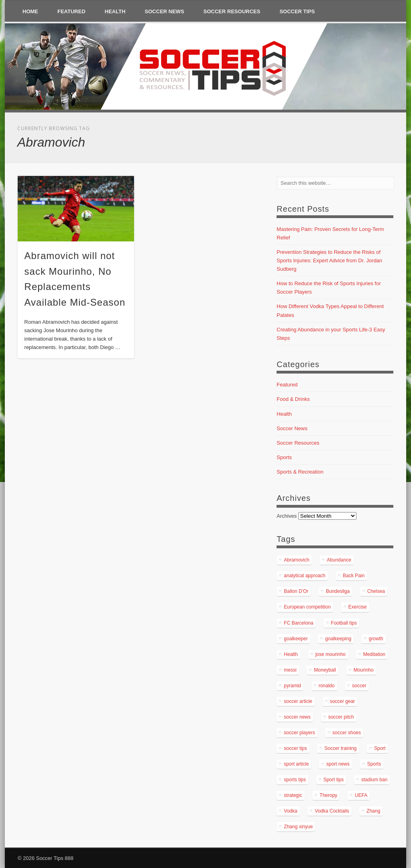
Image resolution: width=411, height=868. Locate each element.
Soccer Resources (232, 11)
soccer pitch (341, 717)
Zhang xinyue (298, 827)
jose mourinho (331, 654)
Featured (71, 11)
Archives (287, 516)
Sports (284, 457)
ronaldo (327, 686)
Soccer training (340, 748)
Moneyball (325, 670)
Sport (380, 748)
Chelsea (376, 591)
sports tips (295, 780)
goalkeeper (296, 639)
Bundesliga (338, 591)
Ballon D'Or (296, 591)
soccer (359, 686)
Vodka (290, 811)
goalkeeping (338, 639)
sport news (338, 764)
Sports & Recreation (300, 472)
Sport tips (334, 780)
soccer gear (343, 701)
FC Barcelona (298, 623)
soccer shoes (347, 733)
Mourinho (364, 670)
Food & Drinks (293, 399)
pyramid (292, 686)
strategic (293, 795)
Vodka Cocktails (332, 811)
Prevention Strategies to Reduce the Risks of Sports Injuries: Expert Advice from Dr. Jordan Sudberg (329, 260)
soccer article (298, 701)
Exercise (358, 607)
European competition (307, 607)
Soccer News (165, 11)
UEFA (361, 795)
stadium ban (374, 780)
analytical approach (304, 576)
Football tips (344, 623)
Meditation (374, 654)
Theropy (328, 795)
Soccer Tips (297, 11)
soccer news (297, 717)
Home (30, 11)
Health (115, 11)
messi (290, 670)
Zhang (373, 811)
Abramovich (296, 560)
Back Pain (354, 576)
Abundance (339, 560)
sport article (296, 764)
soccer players (299, 733)
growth (376, 639)
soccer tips (295, 748)
